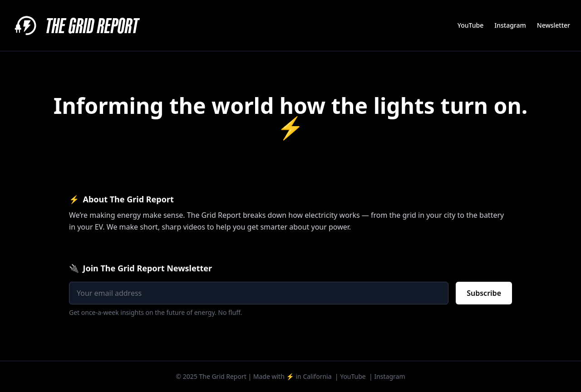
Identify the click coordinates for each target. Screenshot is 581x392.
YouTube (470, 25)
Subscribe (484, 293)
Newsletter (554, 25)
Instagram (510, 25)
